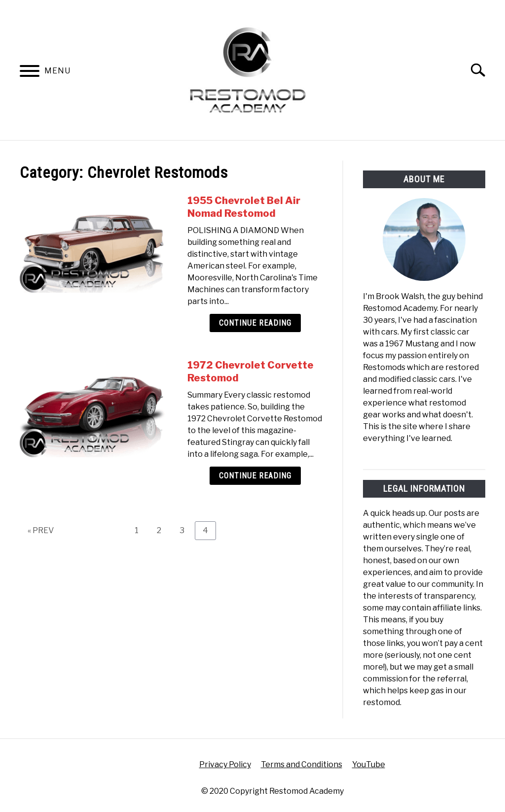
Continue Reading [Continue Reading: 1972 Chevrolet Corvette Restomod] (255, 476)
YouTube (369, 764)
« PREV (41, 530)
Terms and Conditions (302, 764)
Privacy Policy (225, 764)
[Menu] (30, 73)
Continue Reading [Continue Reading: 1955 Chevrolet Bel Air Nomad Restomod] (255, 323)
